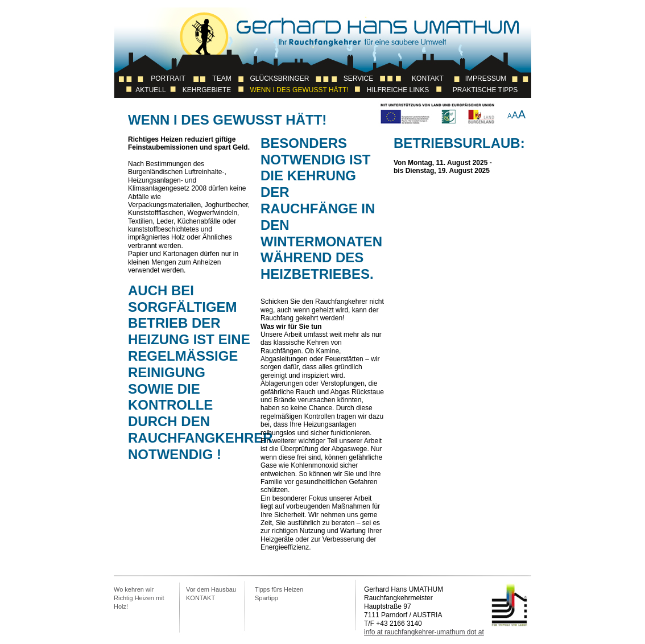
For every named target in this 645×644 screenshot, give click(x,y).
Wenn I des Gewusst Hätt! (299, 90)
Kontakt (428, 79)
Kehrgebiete (207, 90)
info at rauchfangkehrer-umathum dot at (424, 632)
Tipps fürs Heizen (279, 589)
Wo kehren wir (134, 589)
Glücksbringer (279, 79)
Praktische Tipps (485, 90)
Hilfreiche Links (398, 90)
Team (222, 79)
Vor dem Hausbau (211, 589)
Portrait (168, 79)
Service (358, 79)
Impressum (486, 79)
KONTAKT (200, 598)
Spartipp (266, 598)
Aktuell (150, 90)
